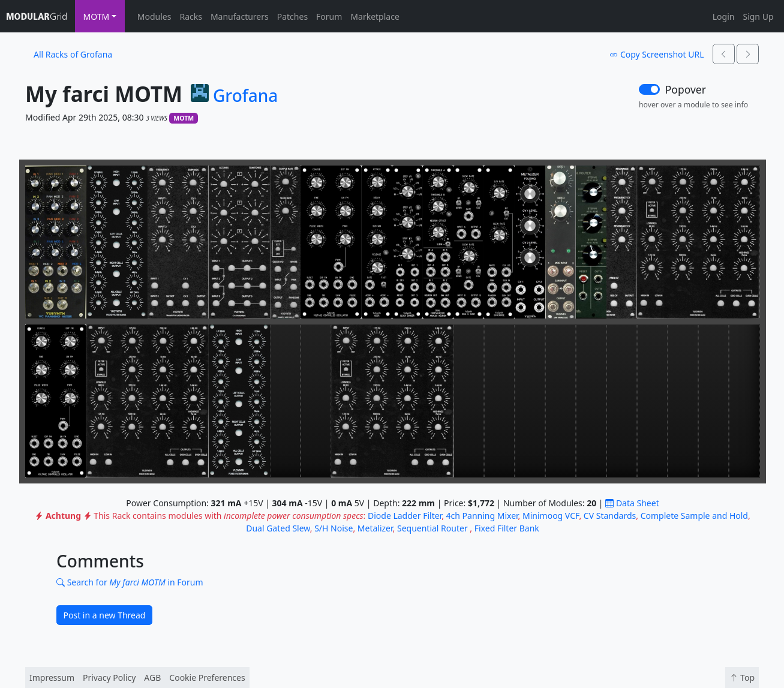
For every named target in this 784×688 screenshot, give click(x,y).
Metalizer (375, 528)
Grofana (245, 96)
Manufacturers (240, 16)
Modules (154, 16)
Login (724, 16)
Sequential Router (433, 528)
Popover (686, 89)
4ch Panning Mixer (482, 516)
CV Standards (610, 516)
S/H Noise (334, 528)
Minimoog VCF (551, 516)
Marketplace (375, 16)
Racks (190, 16)
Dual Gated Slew (278, 528)
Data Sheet (632, 503)
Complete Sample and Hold (694, 516)
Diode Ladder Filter (405, 516)
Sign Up (758, 16)
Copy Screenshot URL (657, 54)
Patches (292, 16)
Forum (329, 16)
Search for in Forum (130, 582)
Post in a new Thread (105, 615)
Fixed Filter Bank (507, 528)
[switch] (649, 89)
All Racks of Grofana (73, 54)
